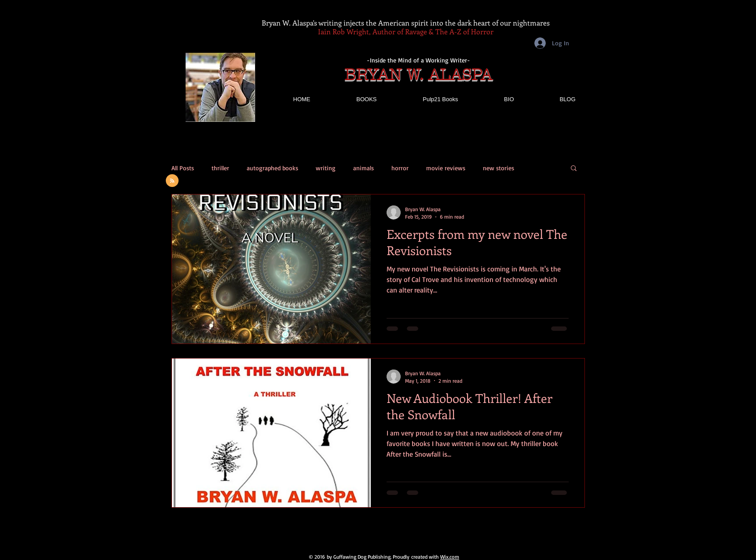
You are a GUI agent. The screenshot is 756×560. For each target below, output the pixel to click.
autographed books (272, 168)
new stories (499, 168)
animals (363, 168)
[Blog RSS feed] (172, 181)
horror (400, 168)
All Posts (183, 168)
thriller (220, 168)
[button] (574, 169)
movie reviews (446, 168)
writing (326, 168)
